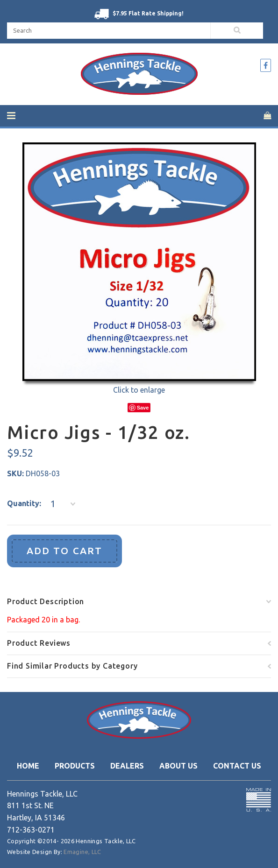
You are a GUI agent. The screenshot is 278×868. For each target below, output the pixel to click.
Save (143, 408)
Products (75, 766)
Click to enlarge (139, 390)
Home (28, 766)
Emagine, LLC (82, 852)
